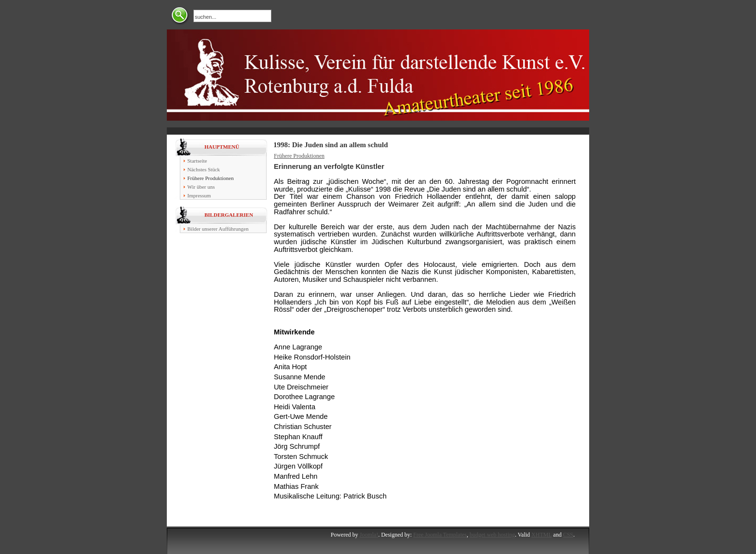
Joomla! (369, 535)
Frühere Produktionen (299, 156)
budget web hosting (492, 535)
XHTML (541, 535)
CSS (568, 535)
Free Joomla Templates (440, 535)
